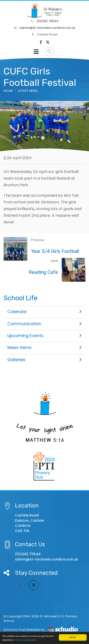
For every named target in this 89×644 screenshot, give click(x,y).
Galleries (44, 360)
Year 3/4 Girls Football (55, 251)
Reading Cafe (43, 272)
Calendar (44, 312)
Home (8, 91)
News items (44, 348)
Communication (44, 324)
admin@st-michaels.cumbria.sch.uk (45, 28)
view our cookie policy (26, 641)
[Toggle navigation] (36, 52)
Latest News (28, 91)
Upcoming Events (44, 336)
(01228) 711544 (45, 21)
